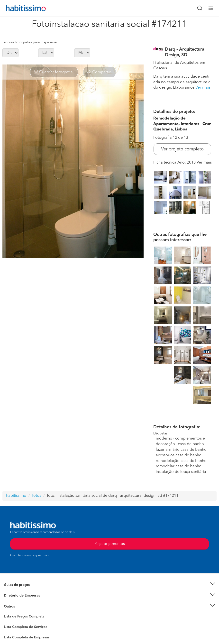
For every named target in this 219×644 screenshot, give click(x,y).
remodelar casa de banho (179, 466)
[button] (109, 585)
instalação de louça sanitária (181, 472)
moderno (164, 439)
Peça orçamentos (110, 544)
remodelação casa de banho (181, 461)
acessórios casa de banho (179, 455)
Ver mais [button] (203, 88)
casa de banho (191, 444)
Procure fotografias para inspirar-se (30, 42)
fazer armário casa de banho (181, 450)
